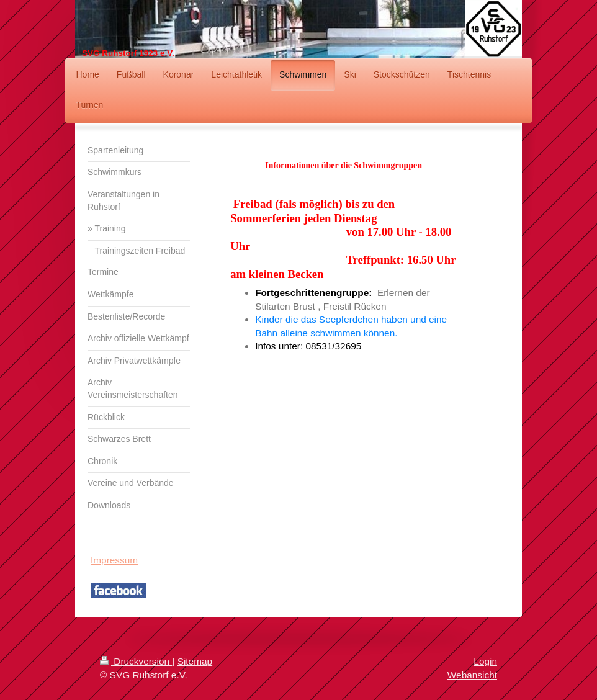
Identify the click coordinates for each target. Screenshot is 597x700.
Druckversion (136, 661)
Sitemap (195, 661)
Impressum (114, 560)
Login (485, 661)
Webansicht (472, 675)
